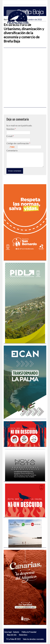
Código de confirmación (18, 143)
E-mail (10, 136)
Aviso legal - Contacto (12, 632)
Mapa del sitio (12, 635)
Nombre (11, 129)
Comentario (12, 150)
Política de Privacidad (29, 632)
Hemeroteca (23, 635)
